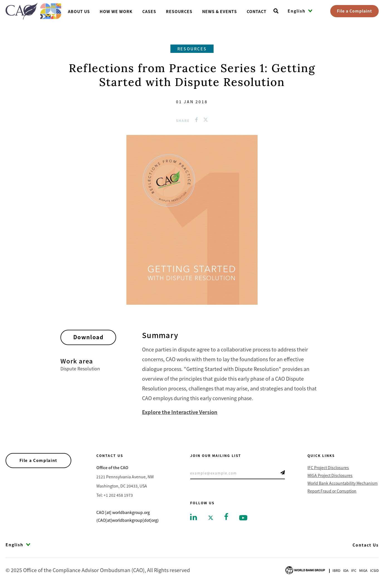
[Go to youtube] (243, 517)
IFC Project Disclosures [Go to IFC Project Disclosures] (328, 468)
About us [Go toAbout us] (79, 11)
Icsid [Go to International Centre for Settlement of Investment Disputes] (374, 570)
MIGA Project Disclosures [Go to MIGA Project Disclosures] (330, 475)
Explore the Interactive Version (180, 412)
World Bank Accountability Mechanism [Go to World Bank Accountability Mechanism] (343, 483)
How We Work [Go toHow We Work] (116, 11)
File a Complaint (354, 11)
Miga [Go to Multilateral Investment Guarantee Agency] (363, 570)
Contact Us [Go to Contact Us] (366, 545)
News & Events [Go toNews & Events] (220, 11)
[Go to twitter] (211, 517)
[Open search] (276, 11)
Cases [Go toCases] (149, 11)
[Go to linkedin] (194, 516)
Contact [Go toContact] (257, 11)
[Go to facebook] (226, 516)
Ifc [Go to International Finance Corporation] (354, 570)
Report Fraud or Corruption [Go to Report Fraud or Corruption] (332, 491)
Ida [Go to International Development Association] (346, 570)
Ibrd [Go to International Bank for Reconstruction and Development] (336, 570)
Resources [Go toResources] (179, 11)
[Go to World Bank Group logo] (305, 570)
